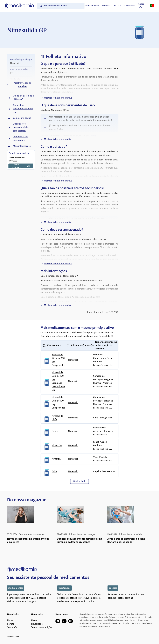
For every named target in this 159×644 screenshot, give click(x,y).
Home (10, 620)
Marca (34, 620)
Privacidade (37, 624)
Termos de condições (42, 628)
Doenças (106, 6)
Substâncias (130, 6)
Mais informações (22, 146)
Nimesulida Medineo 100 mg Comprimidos (58, 360)
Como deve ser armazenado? (20, 139)
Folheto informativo (21, 166)
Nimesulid (73, 360)
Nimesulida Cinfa (57, 418)
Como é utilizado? (22, 118)
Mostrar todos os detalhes (19, 85)
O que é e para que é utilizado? (23, 98)
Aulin (54, 472)
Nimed (55, 431)
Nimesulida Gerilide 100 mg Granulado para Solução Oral (58, 381)
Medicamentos (92, 6)
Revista (117, 6)
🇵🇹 (152, 6)
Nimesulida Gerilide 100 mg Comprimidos (58, 403)
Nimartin (56, 459)
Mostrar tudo (79, 481)
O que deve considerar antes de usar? (23, 109)
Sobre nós (141, 6)
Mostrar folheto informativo (56, 98)
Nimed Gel (57, 446)
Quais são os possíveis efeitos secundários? (21, 127)
